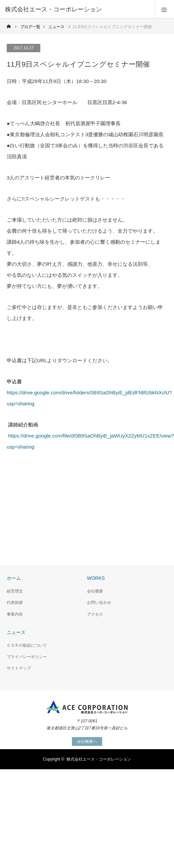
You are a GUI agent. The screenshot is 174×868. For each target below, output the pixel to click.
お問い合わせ (99, 603)
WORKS (96, 578)
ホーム (14, 578)
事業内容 (15, 614)
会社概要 (95, 591)
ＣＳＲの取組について (27, 645)
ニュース (16, 632)
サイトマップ (19, 668)
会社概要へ (87, 741)
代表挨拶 (15, 603)
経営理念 (15, 591)
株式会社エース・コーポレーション (99, 759)
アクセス (95, 614)
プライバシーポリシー (27, 657)
